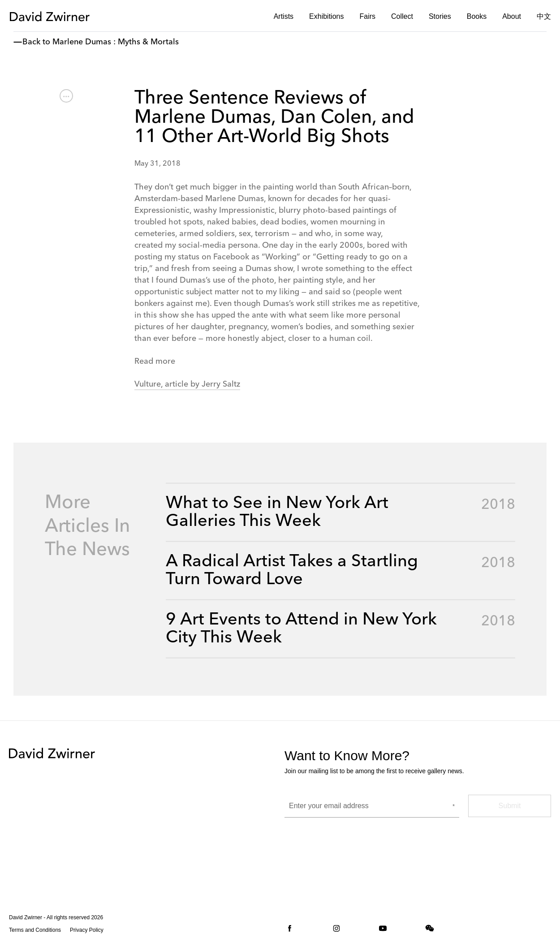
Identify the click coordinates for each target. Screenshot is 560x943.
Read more (155, 362)
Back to (36, 42)
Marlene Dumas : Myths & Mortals (116, 42)
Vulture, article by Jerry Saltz (187, 384)
